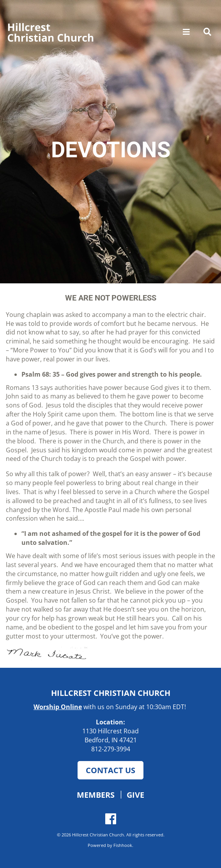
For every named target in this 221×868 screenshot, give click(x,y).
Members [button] (96, 795)
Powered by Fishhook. (110, 845)
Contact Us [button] (110, 770)
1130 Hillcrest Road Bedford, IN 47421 (110, 735)
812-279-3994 (111, 749)
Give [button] (135, 795)
